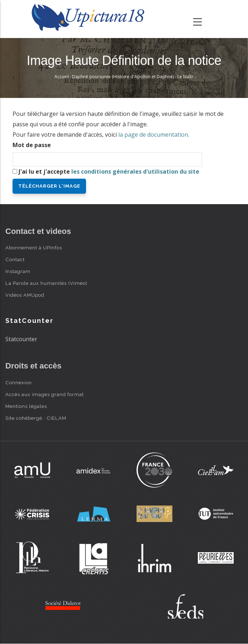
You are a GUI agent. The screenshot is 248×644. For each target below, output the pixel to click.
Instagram (18, 271)
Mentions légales (26, 406)
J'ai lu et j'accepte (109, 171)
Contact (15, 259)
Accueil (62, 77)
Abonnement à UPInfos (34, 248)
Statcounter (21, 339)
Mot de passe (32, 145)
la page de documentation (153, 135)
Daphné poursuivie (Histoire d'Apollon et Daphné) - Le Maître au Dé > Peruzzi (150, 77)
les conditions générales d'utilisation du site (135, 171)
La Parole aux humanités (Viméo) (46, 283)
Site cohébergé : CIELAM (36, 418)
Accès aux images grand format (45, 394)
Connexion (19, 382)
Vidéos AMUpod (25, 295)
